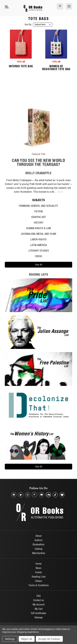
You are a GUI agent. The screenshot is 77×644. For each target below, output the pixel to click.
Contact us (39, 600)
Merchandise (39, 553)
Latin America (39, 245)
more (60, 192)
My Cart (39, 609)
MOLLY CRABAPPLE (39, 173)
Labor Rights (38, 239)
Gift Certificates (38, 613)
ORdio (39, 256)
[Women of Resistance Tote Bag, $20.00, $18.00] (56, 44)
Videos (38, 581)
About (38, 536)
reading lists (38, 275)
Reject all (27, 639)
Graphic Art (39, 217)
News (38, 568)
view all (39, 265)
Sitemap (38, 617)
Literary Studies (39, 251)
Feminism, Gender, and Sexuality (38, 206)
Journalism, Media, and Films (38, 234)
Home (38, 564)
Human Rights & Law (38, 228)
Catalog (38, 549)
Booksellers (38, 544)
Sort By (28, 24)
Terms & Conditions (39, 585)
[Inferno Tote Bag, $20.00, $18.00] (21, 44)
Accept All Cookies (49, 639)
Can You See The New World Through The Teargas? (38, 162)
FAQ (39, 596)
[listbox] (43, 24)
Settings (10, 639)
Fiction (39, 211)
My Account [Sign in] (39, 604)
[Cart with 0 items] (69, 6)
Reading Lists (39, 577)
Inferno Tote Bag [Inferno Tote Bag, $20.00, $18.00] (21, 66)
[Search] (60, 6)
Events (38, 572)
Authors (38, 540)
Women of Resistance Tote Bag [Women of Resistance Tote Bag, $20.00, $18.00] (56, 68)
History (39, 223)
